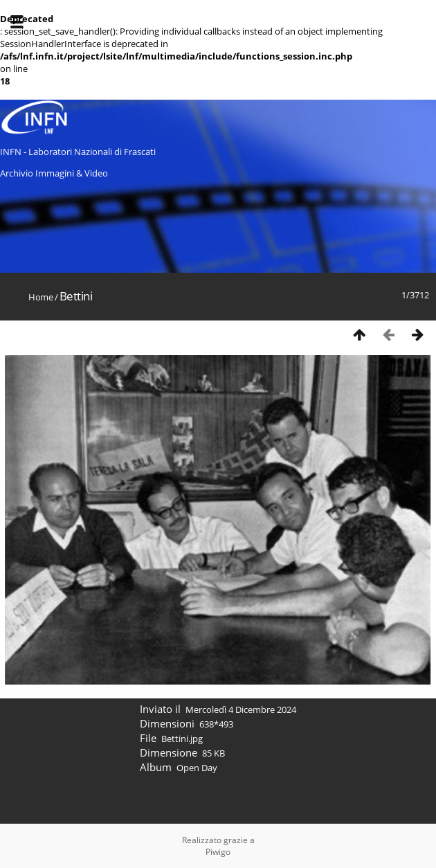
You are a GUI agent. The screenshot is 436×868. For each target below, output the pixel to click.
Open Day (197, 768)
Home (40, 297)
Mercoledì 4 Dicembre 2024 (241, 709)
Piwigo (218, 852)
